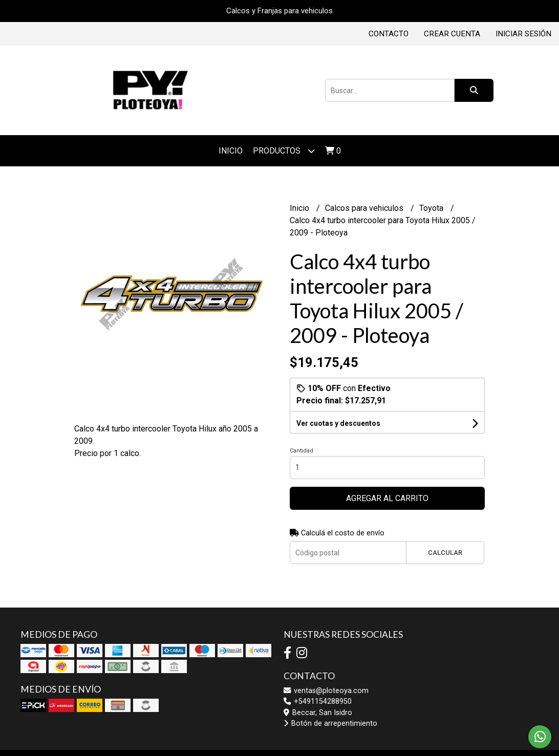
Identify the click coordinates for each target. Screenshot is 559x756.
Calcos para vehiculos (365, 208)
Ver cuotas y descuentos (338, 423)
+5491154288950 (318, 701)
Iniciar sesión (523, 34)
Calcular (445, 553)
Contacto (389, 34)
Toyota (432, 208)
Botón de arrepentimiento (330, 723)
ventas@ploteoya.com (326, 691)
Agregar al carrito (387, 498)
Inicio (231, 151)
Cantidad (302, 451)
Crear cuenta (452, 34)
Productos (284, 151)
